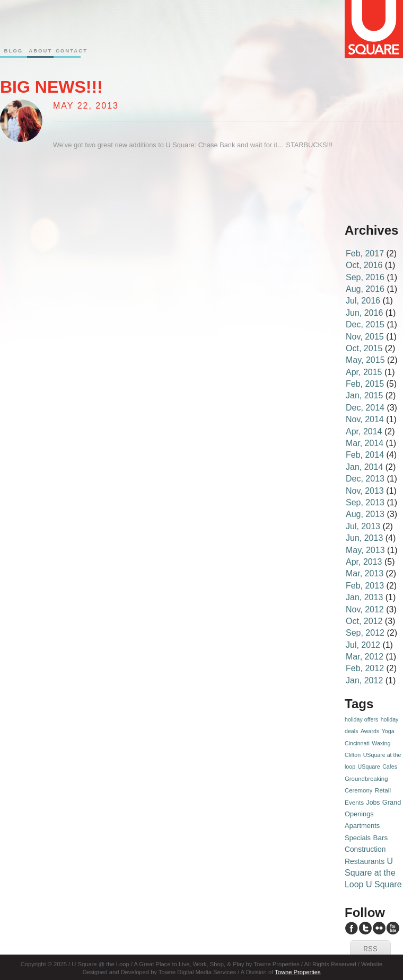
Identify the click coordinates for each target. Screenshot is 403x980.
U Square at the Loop (370, 873)
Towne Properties (297, 972)
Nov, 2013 (365, 491)
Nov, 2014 (365, 419)
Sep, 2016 (365, 277)
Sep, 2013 (365, 502)
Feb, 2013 (365, 586)
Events (354, 803)
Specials (358, 838)
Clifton (353, 755)
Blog (13, 51)
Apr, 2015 (364, 372)
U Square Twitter (365, 928)
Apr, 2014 (364, 431)
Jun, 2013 (364, 538)
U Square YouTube (393, 928)
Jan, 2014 (364, 467)
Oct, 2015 (364, 348)
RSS (370, 950)
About (40, 51)
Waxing (381, 743)
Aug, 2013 (365, 514)
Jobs (373, 803)
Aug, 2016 (365, 289)
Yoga (388, 731)
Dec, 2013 (365, 479)
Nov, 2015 (365, 337)
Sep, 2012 (365, 633)
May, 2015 (365, 360)
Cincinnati (357, 743)
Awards (370, 731)
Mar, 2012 (365, 657)
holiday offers (361, 719)
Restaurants (365, 861)
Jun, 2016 (364, 313)
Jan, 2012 (364, 680)
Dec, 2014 (365, 408)
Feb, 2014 (365, 455)
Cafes (390, 767)
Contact (67, 51)
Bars (380, 838)
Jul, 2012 (363, 645)
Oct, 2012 (364, 621)
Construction (365, 849)
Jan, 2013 (364, 597)
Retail (383, 790)
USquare (369, 767)
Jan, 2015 (364, 395)
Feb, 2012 (365, 668)
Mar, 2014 (365, 443)
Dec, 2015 (365, 324)
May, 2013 (365, 550)
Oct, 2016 (364, 265)
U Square (384, 884)
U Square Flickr (379, 928)
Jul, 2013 (363, 526)
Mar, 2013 (365, 573)
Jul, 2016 (363, 301)
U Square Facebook (352, 928)
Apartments (362, 826)
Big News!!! (51, 87)
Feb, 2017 (365, 253)
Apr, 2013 (364, 562)
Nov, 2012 (365, 609)
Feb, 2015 (365, 384)
